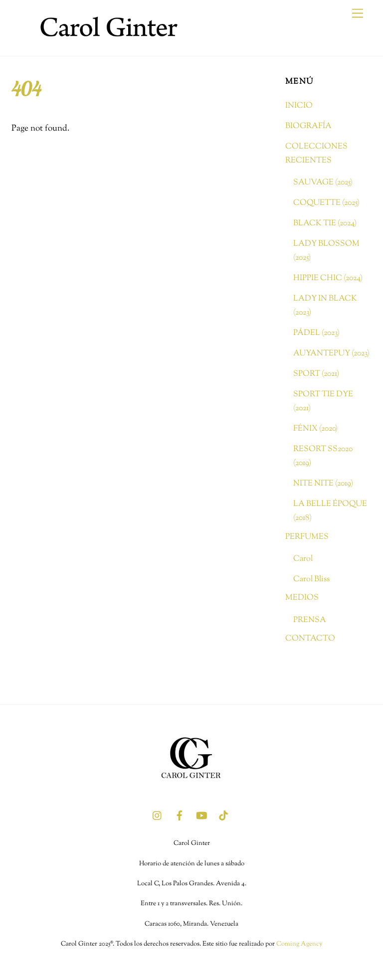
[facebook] (180, 816)
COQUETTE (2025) (326, 203)
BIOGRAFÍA (308, 126)
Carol (303, 559)
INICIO (299, 106)
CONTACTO (310, 639)
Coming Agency (299, 944)
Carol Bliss (311, 579)
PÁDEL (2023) (316, 333)
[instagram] (158, 816)
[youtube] (201, 816)
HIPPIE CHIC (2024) (328, 278)
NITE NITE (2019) (323, 484)
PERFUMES (307, 537)
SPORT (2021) (316, 374)
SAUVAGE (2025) (323, 182)
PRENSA (310, 620)
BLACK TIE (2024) (325, 223)
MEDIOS (302, 598)
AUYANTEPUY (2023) (331, 353)
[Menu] (358, 14)
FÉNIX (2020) (315, 429)
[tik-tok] (223, 816)
